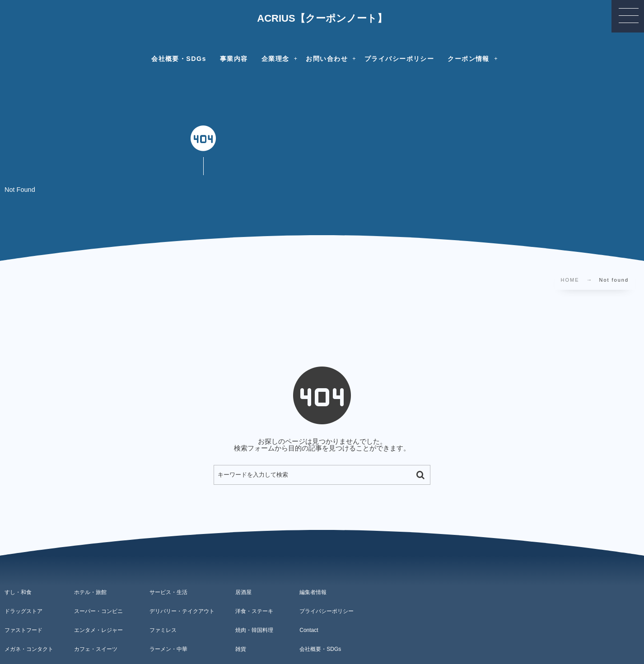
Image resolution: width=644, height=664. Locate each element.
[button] (628, 16)
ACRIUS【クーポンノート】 (322, 19)
